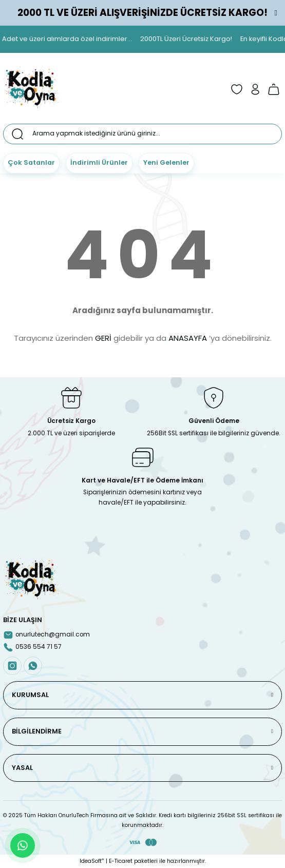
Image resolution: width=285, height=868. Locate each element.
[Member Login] (255, 89)
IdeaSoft (92, 861)
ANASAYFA (188, 338)
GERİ (103, 338)
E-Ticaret (121, 861)
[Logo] (31, 89)
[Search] (142, 134)
